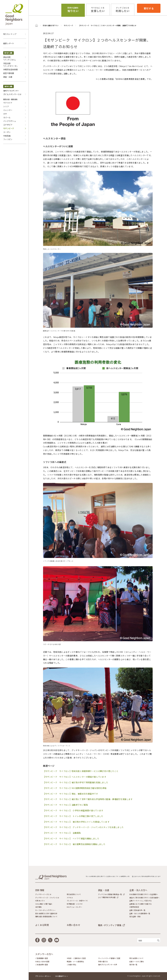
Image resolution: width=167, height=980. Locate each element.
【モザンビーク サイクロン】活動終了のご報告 (65, 805)
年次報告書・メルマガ (75, 904)
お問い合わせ (73, 925)
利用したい (123, 9)
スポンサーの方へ (44, 954)
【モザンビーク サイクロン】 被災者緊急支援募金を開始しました (74, 844)
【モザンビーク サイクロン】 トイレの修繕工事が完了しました (73, 816)
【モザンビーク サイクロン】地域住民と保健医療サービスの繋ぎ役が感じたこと (81, 771)
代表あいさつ (40, 901)
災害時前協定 (134, 907)
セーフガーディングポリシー (45, 910)
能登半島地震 (9, 73)
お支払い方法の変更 (42, 962)
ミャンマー (8, 110)
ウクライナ (8, 103)
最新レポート (9, 43)
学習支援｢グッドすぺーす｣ (10, 65)
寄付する (149, 8)
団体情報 (40, 890)
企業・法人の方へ (138, 890)
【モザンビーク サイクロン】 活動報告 (62, 833)
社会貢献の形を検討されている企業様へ (144, 894)
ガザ (5, 114)
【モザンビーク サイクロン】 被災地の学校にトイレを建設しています (76, 822)
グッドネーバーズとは (43, 894)
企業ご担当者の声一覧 (137, 910)
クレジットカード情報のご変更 (109, 958)
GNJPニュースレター (74, 907)
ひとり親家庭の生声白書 (107, 897)
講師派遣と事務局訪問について (46, 917)
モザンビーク (68, 25)
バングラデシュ (10, 121)
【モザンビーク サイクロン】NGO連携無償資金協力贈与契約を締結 (75, 788)
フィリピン (8, 139)
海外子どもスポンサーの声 (108, 965)
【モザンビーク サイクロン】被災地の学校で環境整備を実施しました (76, 782)
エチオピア (8, 125)
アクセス (70, 898)
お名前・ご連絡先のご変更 (76, 958)
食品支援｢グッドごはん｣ (10, 58)
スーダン (7, 132)
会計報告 (38, 907)
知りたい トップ (10, 34)
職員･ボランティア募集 (110, 925)
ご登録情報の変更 (42, 958)
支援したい (98, 9)
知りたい (73, 9)
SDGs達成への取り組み (44, 904)
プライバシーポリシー (43, 976)
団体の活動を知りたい (51, 25)
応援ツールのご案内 (137, 962)
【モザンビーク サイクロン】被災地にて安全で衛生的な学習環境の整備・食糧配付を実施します (88, 799)
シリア (6, 106)
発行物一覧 (133, 965)
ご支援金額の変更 (42, 965)
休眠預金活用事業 (10, 69)
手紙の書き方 (103, 962)
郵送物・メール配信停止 (75, 962)
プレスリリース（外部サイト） (78, 901)
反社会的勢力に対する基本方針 (46, 914)
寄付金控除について (74, 894)
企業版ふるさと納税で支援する (140, 904)
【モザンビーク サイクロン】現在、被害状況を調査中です (71, 794)
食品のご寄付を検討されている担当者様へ (144, 898)
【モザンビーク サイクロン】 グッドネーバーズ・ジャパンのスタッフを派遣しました (83, 827)
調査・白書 (8, 77)
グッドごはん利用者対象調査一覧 (110, 894)
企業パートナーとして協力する (140, 901)
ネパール (7, 117)
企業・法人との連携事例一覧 (140, 914)
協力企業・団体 (135, 917)
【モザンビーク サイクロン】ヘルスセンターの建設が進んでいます (75, 777)
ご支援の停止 (72, 965)
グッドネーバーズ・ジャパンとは (47, 898)
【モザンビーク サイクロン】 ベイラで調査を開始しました (71, 839)
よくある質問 (42, 925)
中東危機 (7, 136)
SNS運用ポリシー (62, 976)
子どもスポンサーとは (12, 94)
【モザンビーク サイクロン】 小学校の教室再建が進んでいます (73, 811)
